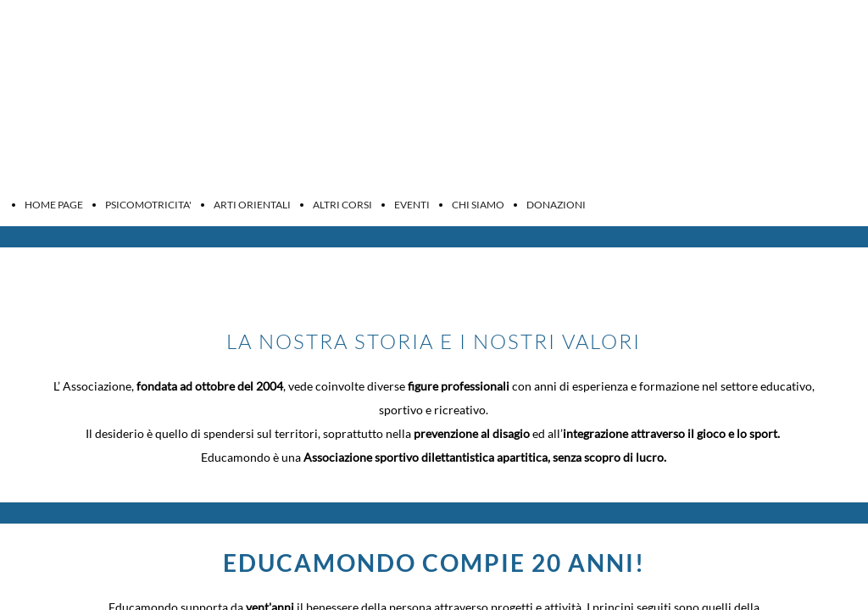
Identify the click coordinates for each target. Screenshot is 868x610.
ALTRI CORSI (342, 205)
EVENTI (412, 205)
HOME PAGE (54, 205)
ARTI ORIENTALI (252, 205)
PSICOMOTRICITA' (148, 205)
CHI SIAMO (478, 205)
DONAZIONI (556, 205)
